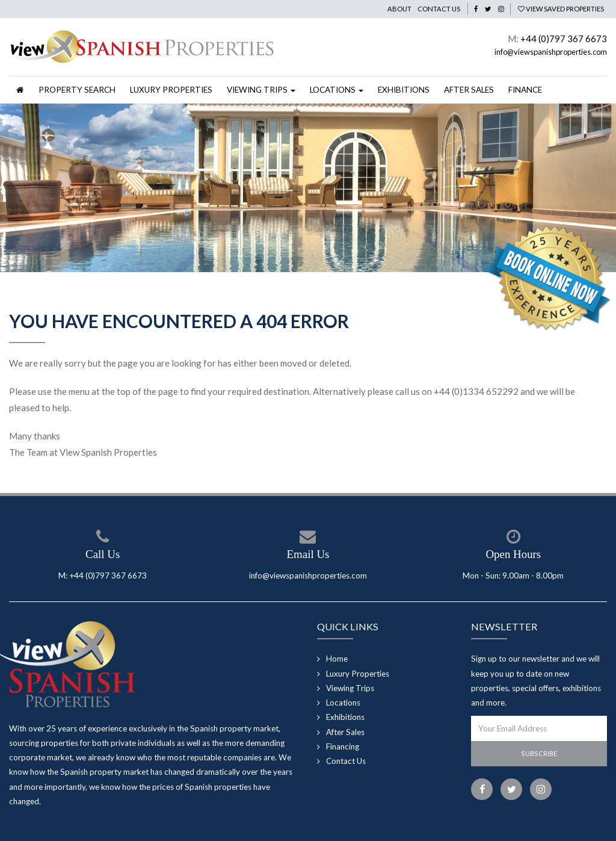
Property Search (77, 90)
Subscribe (539, 753)
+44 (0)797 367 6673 (564, 39)
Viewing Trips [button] (261, 90)
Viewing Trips (350, 688)
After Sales (469, 90)
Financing (343, 746)
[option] (308, 188)
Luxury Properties (171, 90)
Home (337, 659)
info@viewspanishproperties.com (551, 52)
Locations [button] (337, 90)
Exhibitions (404, 90)
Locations (343, 703)
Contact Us (439, 9)
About (399, 9)
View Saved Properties (561, 9)
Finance (525, 90)
